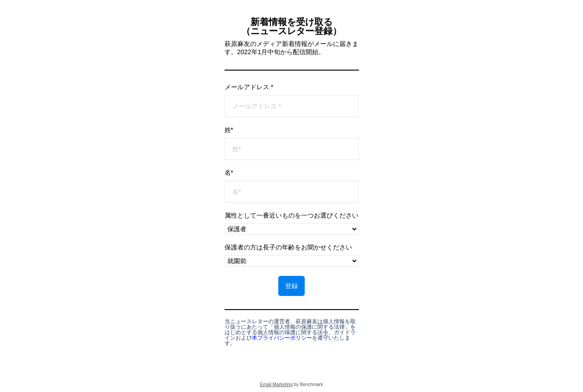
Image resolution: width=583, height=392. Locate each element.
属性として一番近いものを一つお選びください (291, 215)
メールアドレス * (249, 87)
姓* (229, 130)
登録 (291, 286)
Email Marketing (276, 384)
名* (229, 173)
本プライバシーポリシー (282, 338)
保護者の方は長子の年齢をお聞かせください (288, 247)
